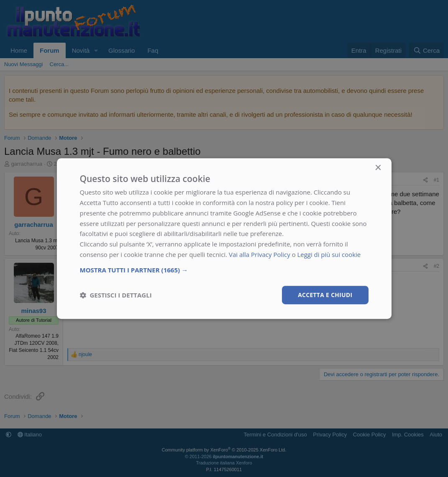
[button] (224, 269)
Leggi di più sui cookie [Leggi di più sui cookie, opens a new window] (329, 254)
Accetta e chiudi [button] (325, 294)
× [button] (378, 168)
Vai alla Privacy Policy (260, 254)
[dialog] (224, 238)
